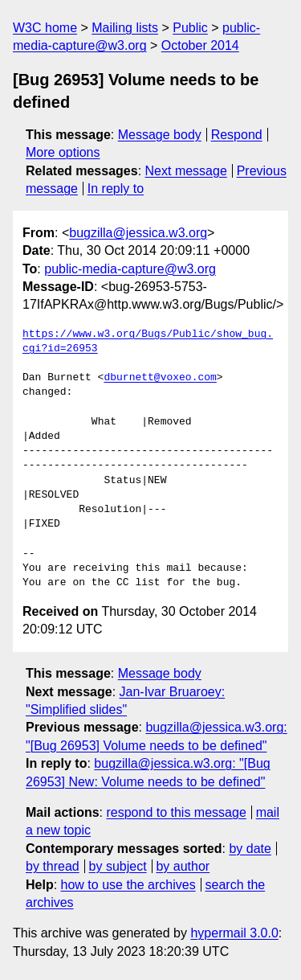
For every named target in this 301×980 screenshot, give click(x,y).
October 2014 (200, 45)
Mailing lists (125, 28)
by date (250, 849)
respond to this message (176, 812)
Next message (186, 171)
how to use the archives (128, 885)
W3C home (45, 28)
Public (190, 28)
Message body (160, 135)
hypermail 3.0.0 (234, 933)
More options (63, 152)
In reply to (116, 189)
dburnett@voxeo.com (160, 378)
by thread (53, 866)
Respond (237, 135)
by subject (118, 866)
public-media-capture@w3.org (130, 269)
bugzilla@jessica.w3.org (138, 233)
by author (183, 866)
